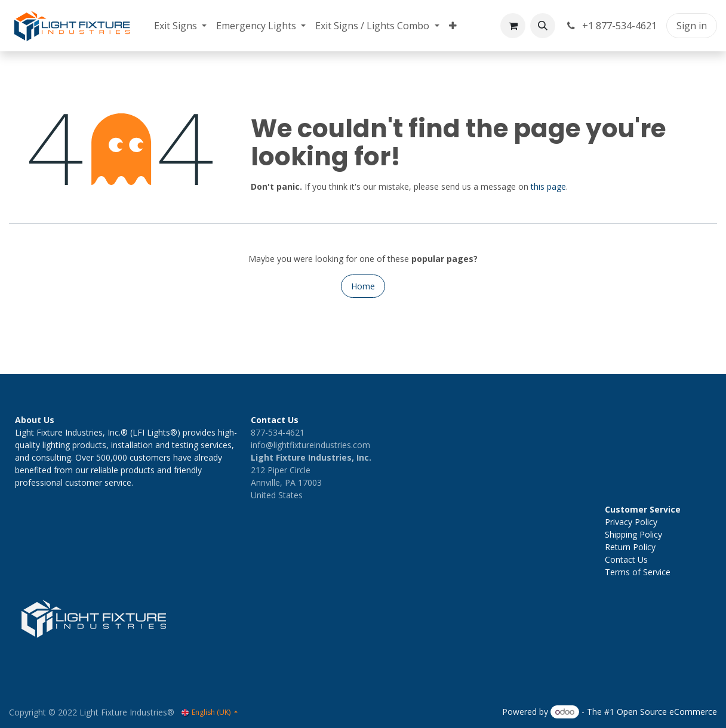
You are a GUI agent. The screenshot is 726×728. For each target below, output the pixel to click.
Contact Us (626, 559)
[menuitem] (180, 26)
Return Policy (630, 547)
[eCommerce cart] (513, 26)
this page (548, 186)
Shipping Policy (633, 534)
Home (363, 286)
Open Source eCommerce (667, 712)
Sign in (692, 26)
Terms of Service (638, 572)
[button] (543, 26)
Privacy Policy (631, 522)
